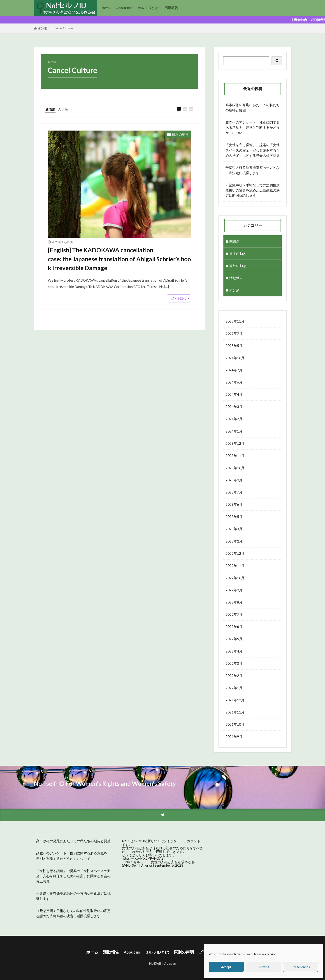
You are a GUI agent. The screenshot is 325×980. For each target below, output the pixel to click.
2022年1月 (234, 688)
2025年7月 (234, 333)
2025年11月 (235, 321)
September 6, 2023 (169, 865)
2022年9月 (234, 590)
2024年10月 (235, 358)
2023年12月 (235, 443)
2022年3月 (234, 663)
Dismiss (263, 967)
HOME (42, 28)
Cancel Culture (63, 28)
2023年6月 (234, 504)
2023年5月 (234, 517)
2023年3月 (234, 529)
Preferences (301, 967)
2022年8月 (234, 602)
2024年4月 (234, 394)
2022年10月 (235, 578)
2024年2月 (234, 419)
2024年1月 (234, 431)
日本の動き (180, 134)
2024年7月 (234, 370)
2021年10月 (235, 724)
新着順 (50, 109)
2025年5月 (234, 346)
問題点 (234, 241)
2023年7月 (234, 492)
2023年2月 (234, 541)
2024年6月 (234, 382)
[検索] (277, 61)
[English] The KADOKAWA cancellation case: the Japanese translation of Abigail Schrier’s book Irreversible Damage (119, 259)
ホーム (107, 8)
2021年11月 (235, 712)
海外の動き (238, 266)
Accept (226, 967)
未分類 (234, 290)
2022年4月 (234, 651)
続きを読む (179, 298)
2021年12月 (235, 700)
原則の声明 (184, 952)
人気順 (63, 109)
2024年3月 (234, 407)
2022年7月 (234, 614)
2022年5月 (234, 639)
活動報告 (171, 8)
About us (123, 8)
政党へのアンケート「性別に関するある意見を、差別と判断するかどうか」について (253, 127)
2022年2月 (234, 676)
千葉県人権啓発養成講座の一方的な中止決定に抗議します (253, 170)
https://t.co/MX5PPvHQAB (143, 858)
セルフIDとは (148, 8)
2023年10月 (235, 468)
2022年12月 (235, 553)
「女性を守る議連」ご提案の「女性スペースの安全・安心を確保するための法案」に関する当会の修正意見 (253, 150)
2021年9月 (234, 737)
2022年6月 (234, 627)
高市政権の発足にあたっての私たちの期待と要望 (253, 107)
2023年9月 (234, 480)
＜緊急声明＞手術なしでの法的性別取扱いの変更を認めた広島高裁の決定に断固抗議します (253, 190)
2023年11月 (235, 456)
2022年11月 (235, 566)
